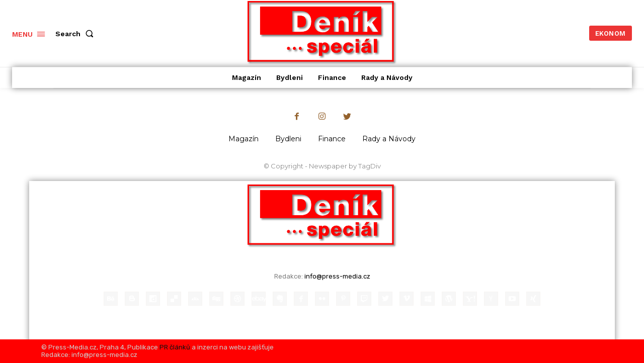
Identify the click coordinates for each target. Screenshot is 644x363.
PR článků (175, 347)
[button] (76, 34)
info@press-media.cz (337, 276)
